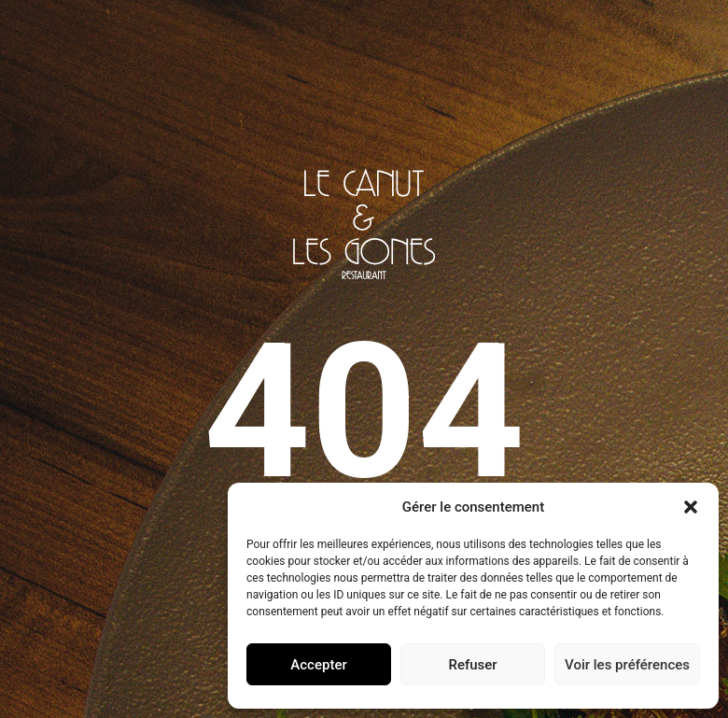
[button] (691, 507)
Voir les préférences (627, 665)
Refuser (472, 665)
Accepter (318, 665)
